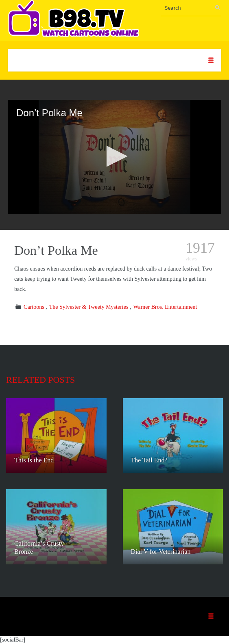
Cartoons (34, 307)
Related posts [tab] (40, 380)
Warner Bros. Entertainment (165, 307)
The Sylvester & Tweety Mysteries (89, 307)
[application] (114, 157)
